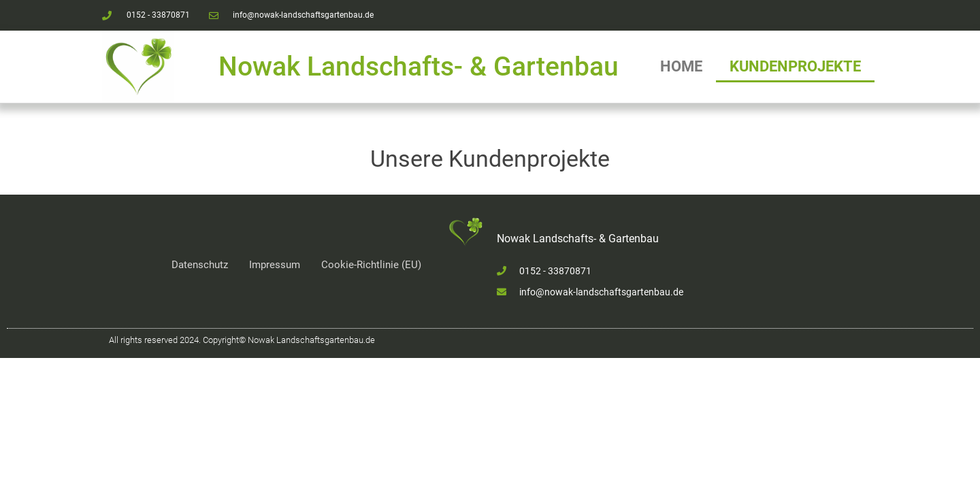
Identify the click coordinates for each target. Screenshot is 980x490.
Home (681, 66)
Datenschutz (200, 265)
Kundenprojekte (795, 66)
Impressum (275, 265)
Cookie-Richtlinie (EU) (371, 265)
